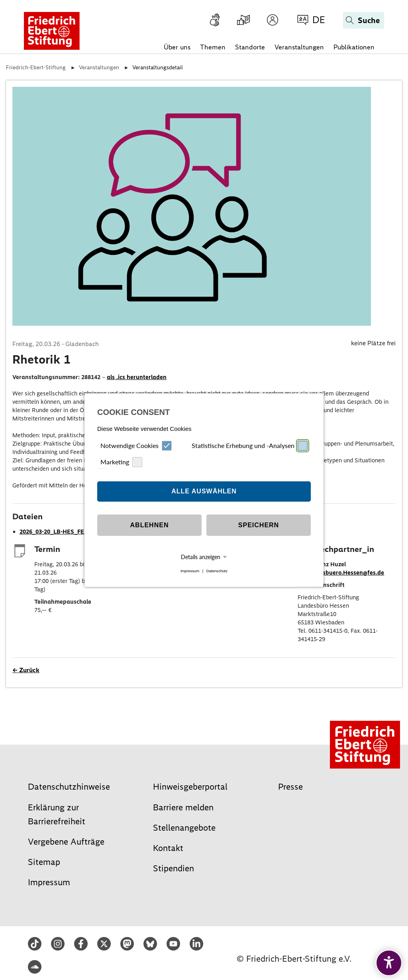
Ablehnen (150, 525)
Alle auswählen (204, 491)
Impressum (190, 571)
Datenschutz (217, 571)
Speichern (259, 525)
